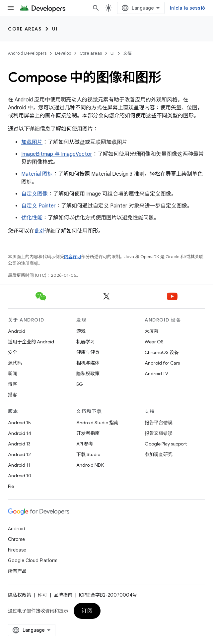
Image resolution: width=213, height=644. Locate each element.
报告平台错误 (159, 423)
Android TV (156, 374)
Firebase (17, 550)
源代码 (15, 363)
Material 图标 (37, 174)
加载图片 (32, 142)
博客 (13, 384)
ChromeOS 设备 (162, 352)
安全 (13, 352)
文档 (127, 53)
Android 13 (19, 444)
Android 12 (19, 454)
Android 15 (19, 423)
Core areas (25, 29)
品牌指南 (63, 595)
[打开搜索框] (96, 8)
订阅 (87, 611)
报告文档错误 (159, 433)
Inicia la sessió (187, 8)
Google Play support (166, 444)
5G (80, 384)
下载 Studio (88, 454)
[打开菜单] (11, 8)
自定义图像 (35, 194)
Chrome (16, 539)
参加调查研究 (159, 454)
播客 (13, 395)
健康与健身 (88, 352)
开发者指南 (88, 433)
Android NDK (90, 465)
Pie (11, 486)
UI (55, 29)
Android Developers (27, 53)
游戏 (81, 331)
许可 (42, 595)
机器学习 (86, 342)
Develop (63, 53)
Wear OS (154, 342)
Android (17, 331)
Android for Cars (162, 363)
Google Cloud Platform (33, 560)
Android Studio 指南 (97, 423)
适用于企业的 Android (31, 342)
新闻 (13, 374)
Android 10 (20, 476)
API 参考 (85, 444)
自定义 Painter (38, 206)
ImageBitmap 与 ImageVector (57, 154)
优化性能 (32, 218)
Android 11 (19, 465)
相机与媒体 (88, 363)
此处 (40, 231)
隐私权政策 (88, 374)
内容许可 (73, 257)
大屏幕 (152, 331)
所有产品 (17, 571)
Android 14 (20, 433)
